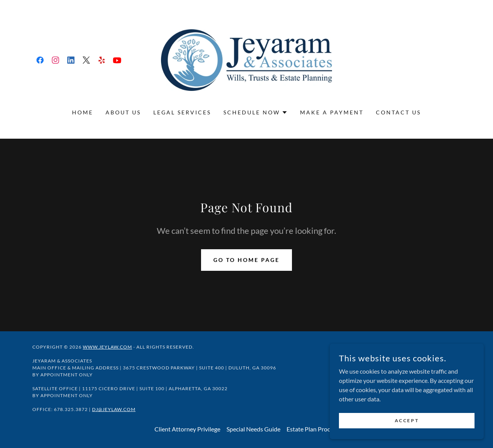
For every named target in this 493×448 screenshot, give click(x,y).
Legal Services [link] (182, 112)
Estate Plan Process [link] (313, 429)
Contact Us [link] (398, 112)
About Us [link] (123, 112)
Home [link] (83, 112)
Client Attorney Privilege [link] (187, 429)
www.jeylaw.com (107, 347)
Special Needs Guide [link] (253, 429)
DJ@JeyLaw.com (114, 409)
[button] (256, 112)
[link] (40, 60)
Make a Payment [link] (332, 112)
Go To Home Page (246, 260)
